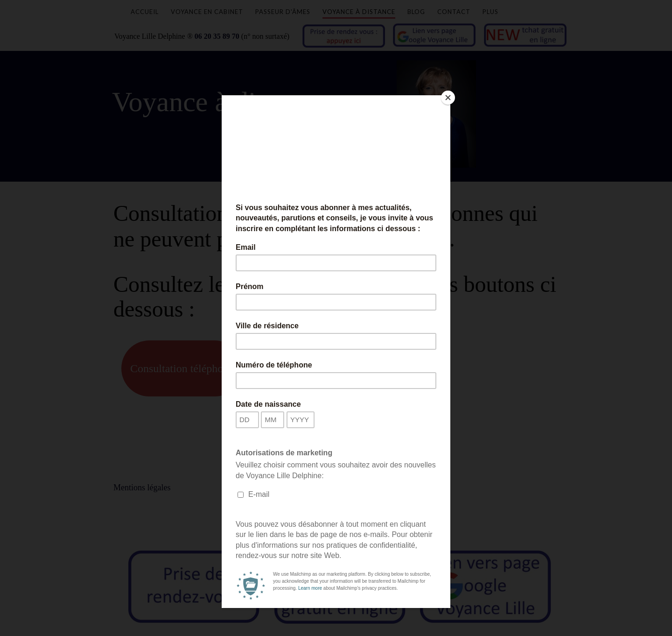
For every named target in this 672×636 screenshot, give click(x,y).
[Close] (448, 98)
